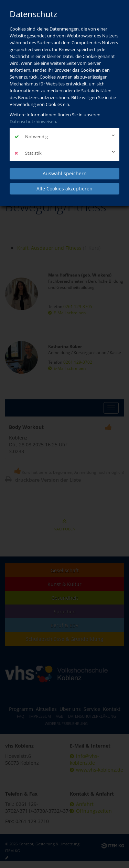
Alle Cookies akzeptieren (64, 189)
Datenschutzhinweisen (33, 121)
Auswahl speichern (65, 173)
